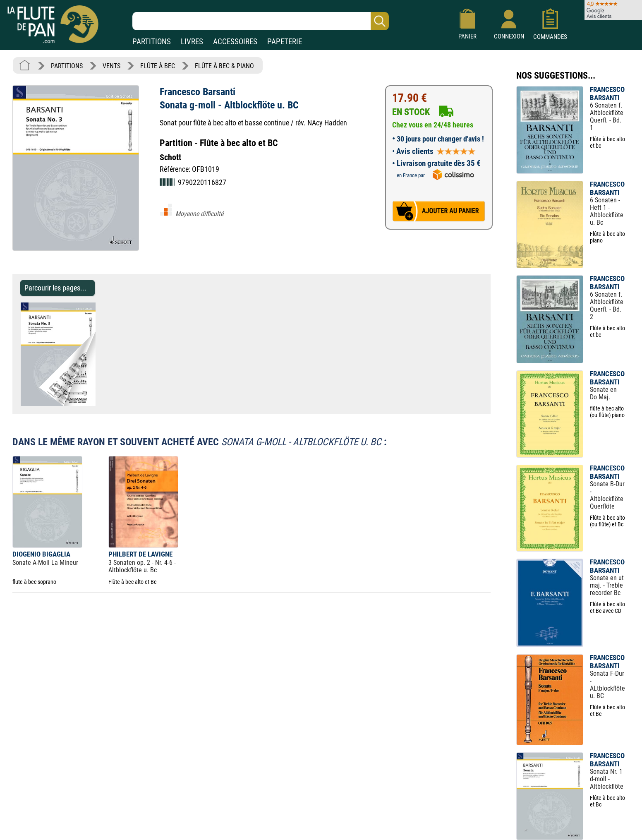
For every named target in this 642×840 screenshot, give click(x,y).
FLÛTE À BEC (158, 66)
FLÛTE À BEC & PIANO (224, 66)
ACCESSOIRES (235, 42)
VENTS (111, 66)
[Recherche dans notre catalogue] (261, 21)
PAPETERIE (285, 42)
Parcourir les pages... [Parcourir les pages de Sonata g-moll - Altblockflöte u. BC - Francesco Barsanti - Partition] (55, 288)
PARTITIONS (152, 42)
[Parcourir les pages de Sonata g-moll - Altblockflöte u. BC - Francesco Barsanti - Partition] (99, 404)
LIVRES (192, 42)
